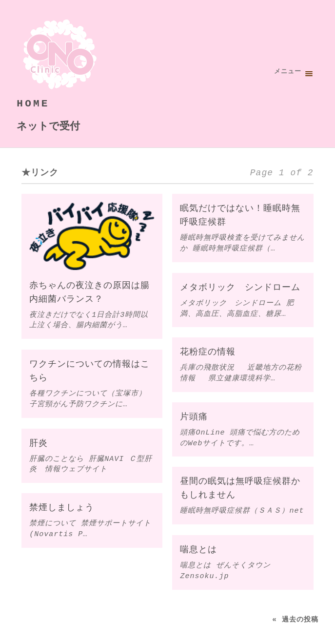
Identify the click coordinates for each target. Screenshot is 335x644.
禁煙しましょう (62, 508)
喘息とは (198, 550)
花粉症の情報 (208, 353)
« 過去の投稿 (295, 619)
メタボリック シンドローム (240, 288)
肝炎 (39, 443)
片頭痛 (194, 417)
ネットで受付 (48, 125)
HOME (33, 104)
